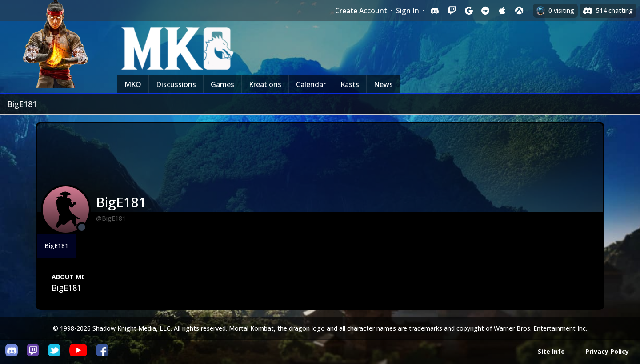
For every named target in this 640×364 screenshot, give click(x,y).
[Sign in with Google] (468, 11)
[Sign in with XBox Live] (519, 11)
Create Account (361, 11)
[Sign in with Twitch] (452, 11)
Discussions (176, 84)
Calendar (311, 84)
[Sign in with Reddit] (485, 11)
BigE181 (56, 246)
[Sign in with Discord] (435, 11)
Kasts (350, 84)
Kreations (265, 84)
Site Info (551, 351)
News (383, 84)
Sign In (408, 11)
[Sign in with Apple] (502, 11)
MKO (133, 84)
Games (222, 84)
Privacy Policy (607, 351)
